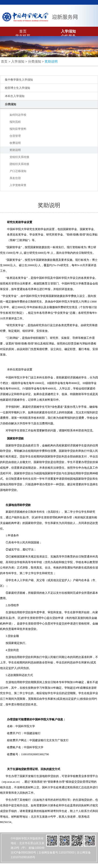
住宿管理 (15, 136)
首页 (23, 31)
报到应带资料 (18, 129)
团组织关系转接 (19, 164)
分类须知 (35, 61)
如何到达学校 (18, 115)
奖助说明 (51, 61)
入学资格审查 (18, 185)
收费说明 (15, 143)
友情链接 (84, 843)
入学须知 (68, 31)
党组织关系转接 (19, 157)
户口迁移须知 (18, 171)
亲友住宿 (15, 178)
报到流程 (15, 122)
